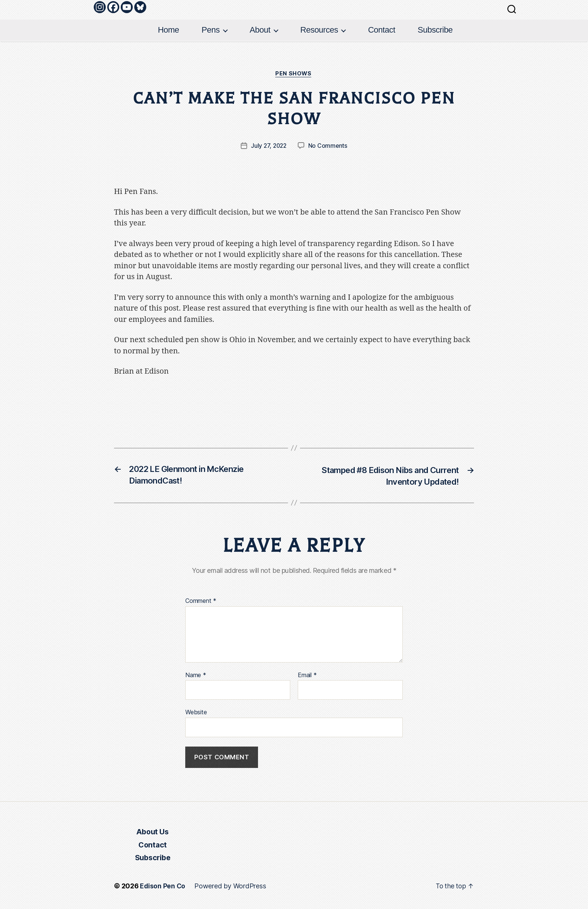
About (260, 30)
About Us (152, 834)
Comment (201, 602)
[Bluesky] (140, 7)
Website (196, 714)
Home (169, 30)
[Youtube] (127, 7)
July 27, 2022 (268, 146)
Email (307, 677)
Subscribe (435, 30)
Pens (211, 30)
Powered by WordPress (231, 888)
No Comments (329, 146)
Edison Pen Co (163, 888)
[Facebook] (113, 7)
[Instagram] (100, 7)
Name (196, 677)
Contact (381, 30)
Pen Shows (294, 74)
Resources (319, 30)
